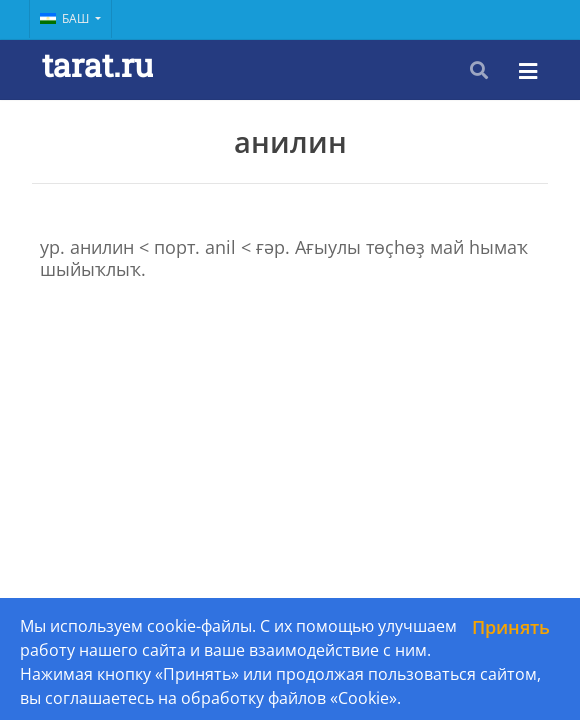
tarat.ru (97, 64)
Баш (66, 18)
